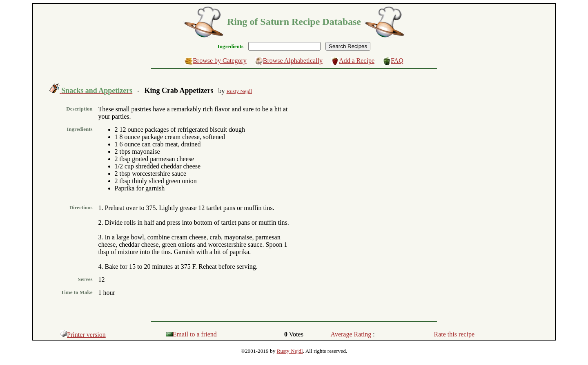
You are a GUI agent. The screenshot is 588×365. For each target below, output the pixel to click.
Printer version (83, 335)
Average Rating (351, 334)
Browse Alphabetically (293, 61)
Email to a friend (192, 334)
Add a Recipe (357, 61)
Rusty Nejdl (290, 351)
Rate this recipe (454, 334)
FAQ (397, 61)
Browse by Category (220, 61)
